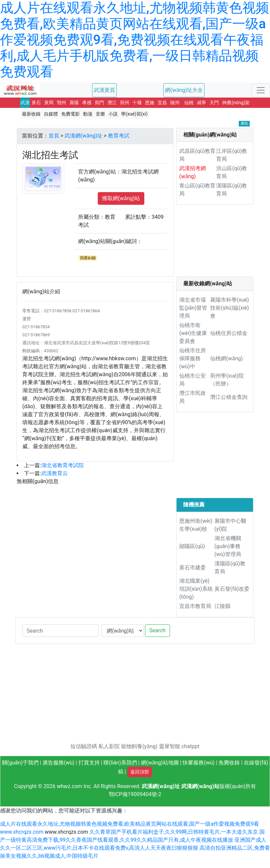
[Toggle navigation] (261, 90)
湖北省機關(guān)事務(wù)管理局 (228, 546)
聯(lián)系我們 (120, 763)
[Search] (60, 631)
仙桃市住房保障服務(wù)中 (193, 358)
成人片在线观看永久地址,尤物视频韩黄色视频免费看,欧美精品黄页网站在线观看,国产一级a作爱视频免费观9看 (130, 824)
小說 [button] (113, 114)
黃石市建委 (193, 568)
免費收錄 (229, 763)
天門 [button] (214, 103)
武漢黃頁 (104, 90)
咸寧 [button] (202, 103)
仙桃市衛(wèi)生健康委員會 (193, 333)
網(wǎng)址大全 (184, 90)
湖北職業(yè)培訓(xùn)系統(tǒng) (196, 589)
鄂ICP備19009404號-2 (135, 794)
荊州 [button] (125, 103)
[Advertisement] (215, 243)
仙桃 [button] (189, 103)
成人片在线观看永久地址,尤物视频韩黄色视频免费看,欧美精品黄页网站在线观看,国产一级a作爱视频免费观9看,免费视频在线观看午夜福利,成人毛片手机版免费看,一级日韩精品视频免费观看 (135, 40)
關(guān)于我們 (20, 763)
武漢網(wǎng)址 (83, 136)
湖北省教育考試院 (63, 465)
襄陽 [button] (74, 103)
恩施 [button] (150, 103)
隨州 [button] (175, 103)
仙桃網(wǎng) (226, 358)
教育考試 (119, 136)
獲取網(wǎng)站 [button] (121, 198)
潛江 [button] (112, 103)
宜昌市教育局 (195, 606)
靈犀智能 (170, 746)
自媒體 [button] (51, 114)
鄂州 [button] (62, 103)
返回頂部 (140, 772)
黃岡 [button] (49, 103)
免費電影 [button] (70, 114)
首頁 (54, 136)
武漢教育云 (55, 473)
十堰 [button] (137, 103)
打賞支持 (89, 763)
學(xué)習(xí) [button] (134, 114)
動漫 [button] (88, 114)
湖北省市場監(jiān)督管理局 (193, 308)
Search (157, 630)
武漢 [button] (25, 103)
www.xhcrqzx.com (22, 832)
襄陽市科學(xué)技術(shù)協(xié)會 (229, 308)
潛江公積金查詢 (229, 397)
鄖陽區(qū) (192, 546)
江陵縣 (222, 606)
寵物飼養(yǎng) (139, 746)
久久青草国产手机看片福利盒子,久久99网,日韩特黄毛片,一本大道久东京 (174, 832)
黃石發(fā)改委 (232, 589)
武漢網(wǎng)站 (200, 786)
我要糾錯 (88, 258)
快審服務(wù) (199, 763)
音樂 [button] (100, 114)
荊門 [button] (99, 103)
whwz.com (70, 786)
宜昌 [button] (162, 103)
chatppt (190, 746)
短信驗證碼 (84, 746)
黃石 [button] (36, 103)
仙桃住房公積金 (229, 333)
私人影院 (109, 746)
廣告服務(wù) (59, 763)
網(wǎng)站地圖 (160, 763)
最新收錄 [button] (31, 114)
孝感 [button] (87, 103)
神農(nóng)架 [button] (236, 103)
